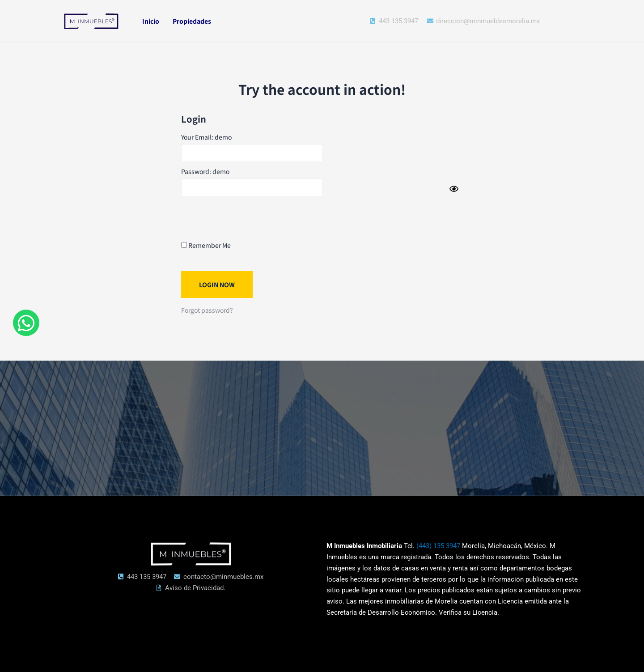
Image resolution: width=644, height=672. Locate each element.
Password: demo (205, 171)
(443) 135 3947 (438, 546)
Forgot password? (207, 310)
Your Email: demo (206, 137)
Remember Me (206, 245)
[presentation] (249, 218)
